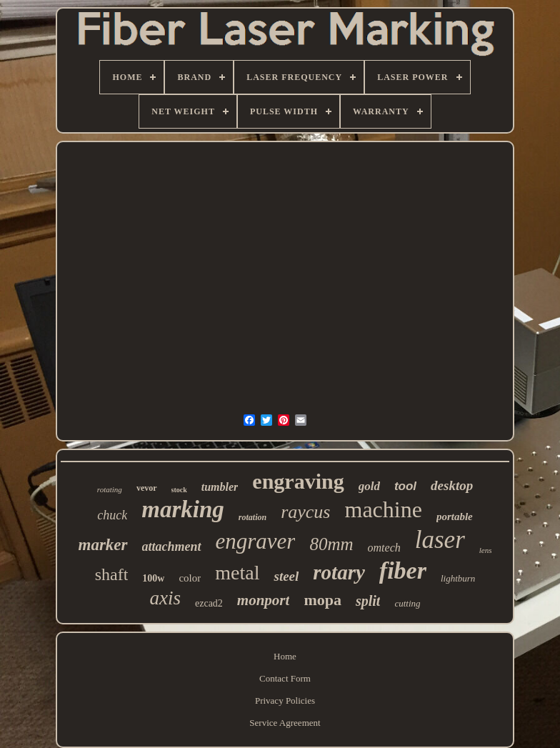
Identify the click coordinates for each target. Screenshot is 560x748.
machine (383, 509)
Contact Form (285, 678)
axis (165, 598)
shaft (112, 574)
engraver (256, 541)
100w (153, 578)
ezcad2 (209, 603)
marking (183, 509)
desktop (452, 485)
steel (286, 576)
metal (237, 573)
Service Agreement (285, 723)
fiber (403, 570)
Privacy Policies (285, 700)
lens (486, 550)
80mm (331, 544)
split (368, 601)
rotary (339, 572)
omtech (384, 548)
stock (179, 490)
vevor (147, 488)
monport (264, 600)
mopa (322, 600)
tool (405, 486)
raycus (305, 512)
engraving (298, 481)
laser (440, 540)
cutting (407, 603)
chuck (112, 515)
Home (285, 656)
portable (455, 517)
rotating (110, 489)
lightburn (458, 578)
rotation (252, 517)
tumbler (220, 487)
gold (369, 486)
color (190, 578)
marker (103, 545)
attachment (172, 547)
